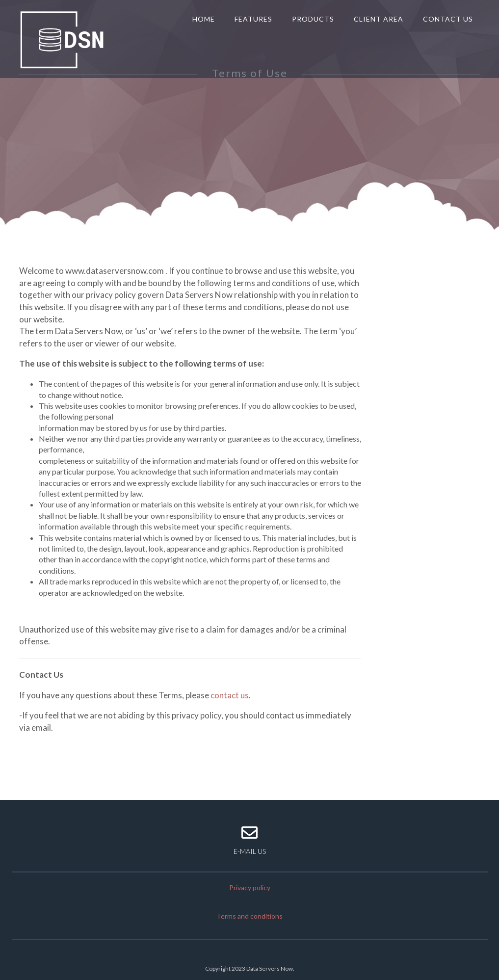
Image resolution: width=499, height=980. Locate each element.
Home (204, 19)
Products (313, 19)
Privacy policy (250, 887)
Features (253, 19)
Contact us (448, 19)
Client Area (379, 19)
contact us (230, 695)
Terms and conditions (249, 916)
